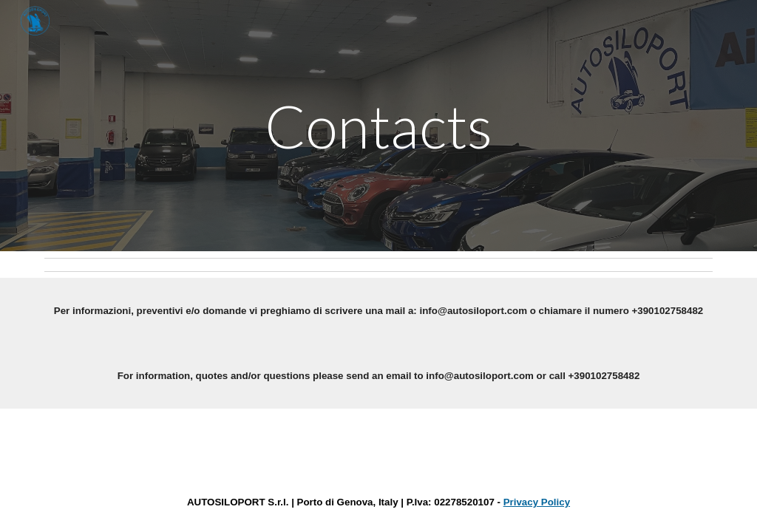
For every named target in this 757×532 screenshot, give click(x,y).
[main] (378, 126)
